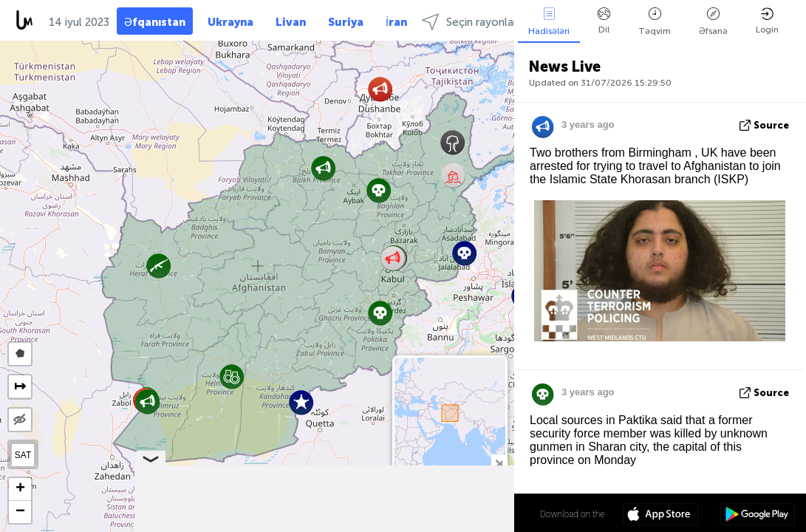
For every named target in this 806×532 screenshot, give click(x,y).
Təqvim (655, 22)
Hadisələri (549, 22)
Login (767, 21)
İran (396, 22)
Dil (604, 21)
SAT (23, 455)
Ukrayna (230, 22)
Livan (291, 22)
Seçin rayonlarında (480, 22)
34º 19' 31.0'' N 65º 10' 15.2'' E (456, 514)
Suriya (346, 22)
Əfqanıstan (155, 22)
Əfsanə (713, 22)
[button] (232, 376)
